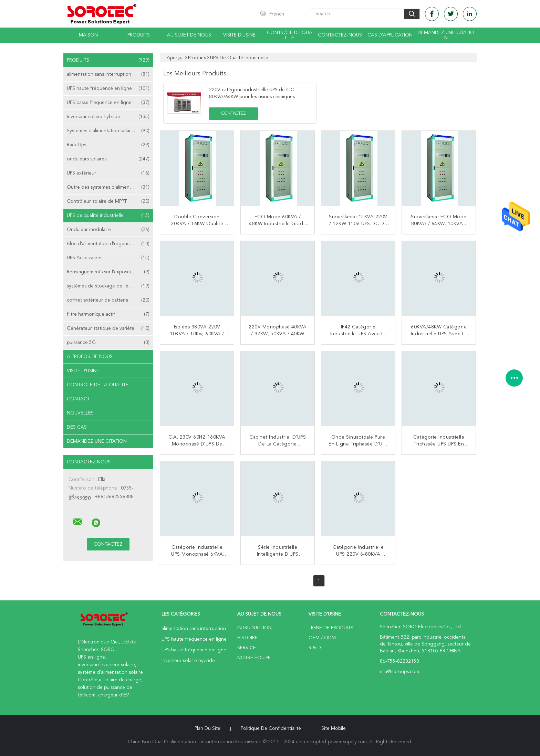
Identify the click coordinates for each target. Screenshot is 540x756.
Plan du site (207, 728)
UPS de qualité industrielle (108, 216)
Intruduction (255, 628)
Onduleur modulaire (108, 230)
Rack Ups (108, 145)
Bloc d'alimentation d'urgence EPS (108, 244)
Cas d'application (390, 35)
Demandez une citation (446, 35)
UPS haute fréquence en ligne (108, 88)
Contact (78, 399)
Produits (139, 35)
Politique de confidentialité (271, 728)
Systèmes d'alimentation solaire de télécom (110, 131)
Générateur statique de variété (108, 328)
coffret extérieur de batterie (108, 300)
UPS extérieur (108, 173)
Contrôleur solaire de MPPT (108, 201)
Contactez (234, 114)
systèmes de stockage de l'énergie (108, 286)
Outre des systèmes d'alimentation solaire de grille (110, 187)
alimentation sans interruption (108, 74)
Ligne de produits (331, 628)
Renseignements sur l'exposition (108, 272)
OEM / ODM (322, 638)
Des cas (77, 427)
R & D (315, 648)
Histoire (247, 638)
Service (247, 648)
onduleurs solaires (108, 159)
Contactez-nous (340, 35)
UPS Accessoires (108, 258)
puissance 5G (108, 343)
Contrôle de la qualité (98, 385)
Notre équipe (254, 658)
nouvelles (80, 413)
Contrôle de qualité (290, 35)
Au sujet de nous (189, 35)
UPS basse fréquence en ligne (108, 103)
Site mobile (334, 728)
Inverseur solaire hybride (108, 117)
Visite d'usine (239, 35)
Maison (88, 35)
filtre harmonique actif (108, 314)
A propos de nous (90, 357)
